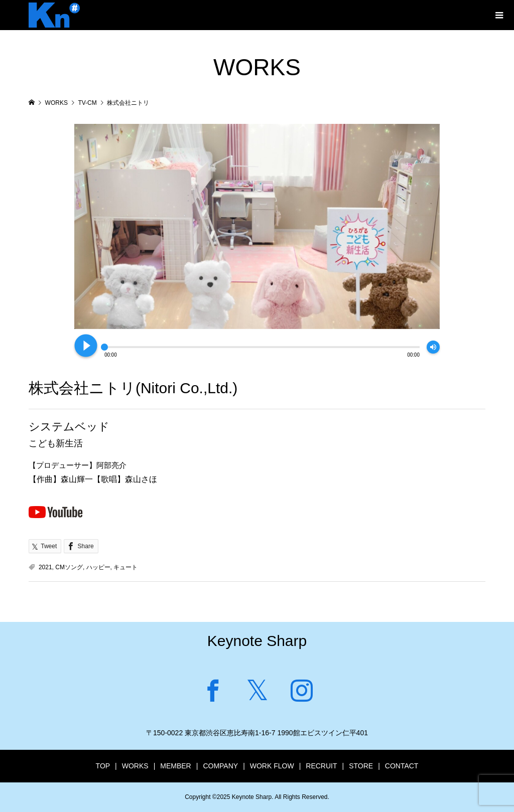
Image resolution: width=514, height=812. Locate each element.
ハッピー (98, 567)
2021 (45, 567)
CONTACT (402, 766)
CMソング (69, 567)
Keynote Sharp (257, 641)
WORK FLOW (272, 766)
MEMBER (175, 766)
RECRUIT (321, 766)
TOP (103, 766)
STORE (361, 766)
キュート (125, 567)
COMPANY (220, 766)
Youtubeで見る (56, 512)
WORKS (135, 766)
